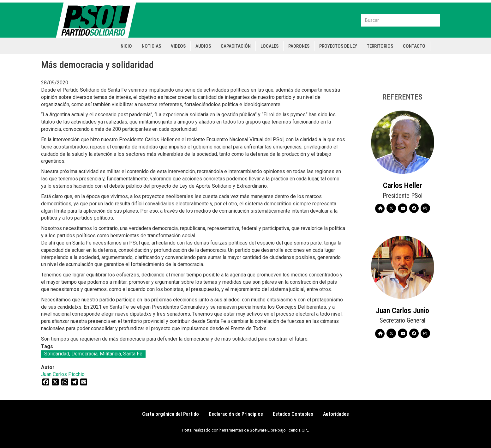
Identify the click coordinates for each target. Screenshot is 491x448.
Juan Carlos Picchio (63, 374)
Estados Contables (293, 414)
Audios (203, 46)
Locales (269, 46)
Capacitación (236, 46)
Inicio (126, 46)
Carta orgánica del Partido (171, 414)
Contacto (414, 46)
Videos (178, 46)
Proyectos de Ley (338, 46)
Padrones (299, 46)
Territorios (380, 46)
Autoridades (336, 414)
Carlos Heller (403, 185)
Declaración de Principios (236, 414)
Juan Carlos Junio (402, 311)
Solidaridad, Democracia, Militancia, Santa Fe (93, 354)
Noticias (151, 46)
